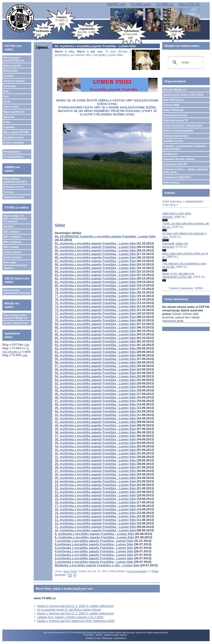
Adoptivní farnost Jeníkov (179, 159)
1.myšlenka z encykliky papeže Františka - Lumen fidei (94, 562)
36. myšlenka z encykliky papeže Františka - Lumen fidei (95, 439)
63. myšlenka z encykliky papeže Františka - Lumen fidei (95, 345)
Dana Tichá (70, 571)
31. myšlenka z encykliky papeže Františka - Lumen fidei (95, 457)
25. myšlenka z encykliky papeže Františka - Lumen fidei (95, 478)
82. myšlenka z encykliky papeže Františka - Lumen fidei (95, 278)
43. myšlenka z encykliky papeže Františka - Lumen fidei (95, 415)
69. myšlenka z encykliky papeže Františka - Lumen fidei (95, 324)
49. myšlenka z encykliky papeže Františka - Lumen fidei (95, 394)
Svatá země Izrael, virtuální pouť (183, 125)
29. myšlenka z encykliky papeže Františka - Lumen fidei (95, 464)
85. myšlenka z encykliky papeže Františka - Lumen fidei (95, 268)
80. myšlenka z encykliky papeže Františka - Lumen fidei (95, 285)
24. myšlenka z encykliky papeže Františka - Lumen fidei (95, 481)
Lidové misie (11, 107)
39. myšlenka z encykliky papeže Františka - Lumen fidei (95, 429)
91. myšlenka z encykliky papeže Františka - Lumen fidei (95, 247)
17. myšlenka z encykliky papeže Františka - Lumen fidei (95, 506)
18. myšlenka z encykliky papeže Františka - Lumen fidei (95, 502)
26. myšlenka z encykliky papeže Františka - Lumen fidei (95, 474)
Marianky (9, 117)
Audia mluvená (12, 257)
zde (27, 345)
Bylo (6, 91)
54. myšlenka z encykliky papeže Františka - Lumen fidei (95, 376)
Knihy (7, 122)
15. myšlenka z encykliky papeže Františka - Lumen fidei (95, 513)
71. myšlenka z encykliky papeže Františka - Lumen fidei (95, 317)
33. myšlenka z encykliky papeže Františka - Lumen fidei (95, 450)
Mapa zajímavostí (14, 112)
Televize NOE (171, 105)
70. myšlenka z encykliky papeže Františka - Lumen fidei (95, 320)
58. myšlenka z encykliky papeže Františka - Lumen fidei (95, 362)
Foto (6, 96)
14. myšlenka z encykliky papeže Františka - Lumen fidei (95, 516)
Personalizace (12, 152)
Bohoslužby (11, 71)
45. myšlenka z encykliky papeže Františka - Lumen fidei (95, 408)
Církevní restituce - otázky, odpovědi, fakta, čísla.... (186, 171)
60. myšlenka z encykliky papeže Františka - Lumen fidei (95, 355)
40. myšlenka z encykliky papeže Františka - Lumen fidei (95, 425)
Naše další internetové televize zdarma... (15, 265)
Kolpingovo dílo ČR (175, 164)
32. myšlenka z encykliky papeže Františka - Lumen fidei (95, 453)
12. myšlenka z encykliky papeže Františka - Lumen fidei (95, 523)
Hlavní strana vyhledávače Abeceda (17, 292)
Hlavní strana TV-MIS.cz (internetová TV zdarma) (15, 219)
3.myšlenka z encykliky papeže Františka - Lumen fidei (94, 555)
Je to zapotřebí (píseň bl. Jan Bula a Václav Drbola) (69, 610)
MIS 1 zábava (11, 232)
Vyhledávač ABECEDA (177, 177)
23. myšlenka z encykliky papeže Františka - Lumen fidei (95, 485)
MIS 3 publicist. (13, 242)
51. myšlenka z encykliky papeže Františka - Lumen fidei (95, 387)
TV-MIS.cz (165, 4)
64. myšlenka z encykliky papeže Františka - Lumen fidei (95, 341)
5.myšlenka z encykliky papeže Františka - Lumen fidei (94, 548)
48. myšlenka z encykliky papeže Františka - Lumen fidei (95, 397)
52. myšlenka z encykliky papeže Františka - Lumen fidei (95, 383)
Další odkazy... (172, 182)
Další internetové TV (176, 120)
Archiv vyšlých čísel (16, 323)
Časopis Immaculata (176, 136)
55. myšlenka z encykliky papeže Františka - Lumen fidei (95, 373)
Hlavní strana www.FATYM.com (14, 59)
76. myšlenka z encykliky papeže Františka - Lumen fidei (95, 299)
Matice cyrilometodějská (178, 131)
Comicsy (9, 192)
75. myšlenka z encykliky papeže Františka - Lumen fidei (95, 303)
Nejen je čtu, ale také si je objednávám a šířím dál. (178, 275)
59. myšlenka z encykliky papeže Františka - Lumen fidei (95, 359)
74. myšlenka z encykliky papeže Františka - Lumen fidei (95, 306)
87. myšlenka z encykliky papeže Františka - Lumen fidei (95, 261)
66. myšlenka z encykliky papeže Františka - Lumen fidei (95, 334)
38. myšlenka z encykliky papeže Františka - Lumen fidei (95, 432)
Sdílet (60, 225)
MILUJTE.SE (189, 4)
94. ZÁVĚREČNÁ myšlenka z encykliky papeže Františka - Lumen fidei (105, 236)
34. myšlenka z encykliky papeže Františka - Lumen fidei (95, 446)
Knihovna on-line (14, 187)
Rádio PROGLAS (173, 110)
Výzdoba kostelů (13, 137)
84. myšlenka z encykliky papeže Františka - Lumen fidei (95, 271)
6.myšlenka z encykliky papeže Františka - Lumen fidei (94, 544)
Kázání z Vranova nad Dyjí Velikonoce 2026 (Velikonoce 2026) (76, 621)
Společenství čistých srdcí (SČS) (183, 95)
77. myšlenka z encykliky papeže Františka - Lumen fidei (95, 296)
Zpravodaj (9, 86)
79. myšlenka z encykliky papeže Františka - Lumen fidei (95, 289)
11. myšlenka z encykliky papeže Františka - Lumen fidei (95, 527)
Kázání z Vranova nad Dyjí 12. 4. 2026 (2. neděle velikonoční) (76, 613)
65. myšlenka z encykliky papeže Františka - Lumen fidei (95, 338)
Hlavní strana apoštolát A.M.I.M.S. (15, 180)
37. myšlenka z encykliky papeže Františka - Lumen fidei (95, 436)
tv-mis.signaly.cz (16, 350)
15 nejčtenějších (13, 157)
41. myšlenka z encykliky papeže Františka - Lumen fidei (95, 422)
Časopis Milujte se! (175, 90)
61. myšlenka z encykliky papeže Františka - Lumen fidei (95, 352)
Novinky (8, 226)
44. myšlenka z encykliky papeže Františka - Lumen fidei (95, 411)
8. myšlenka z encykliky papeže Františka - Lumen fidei (94, 537)
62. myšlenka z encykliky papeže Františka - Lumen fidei (95, 348)
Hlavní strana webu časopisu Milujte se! (16, 317)
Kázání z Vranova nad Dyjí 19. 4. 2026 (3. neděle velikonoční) (76, 606)
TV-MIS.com (140, 4)
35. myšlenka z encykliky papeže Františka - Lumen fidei (95, 443)
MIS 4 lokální (11, 247)
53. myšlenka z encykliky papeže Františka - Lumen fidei (95, 380)
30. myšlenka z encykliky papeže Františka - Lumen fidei (95, 460)
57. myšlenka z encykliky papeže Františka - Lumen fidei (95, 366)
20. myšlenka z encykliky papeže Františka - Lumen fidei (95, 495)
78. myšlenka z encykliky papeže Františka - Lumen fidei (95, 292)
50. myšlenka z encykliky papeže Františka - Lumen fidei (95, 390)
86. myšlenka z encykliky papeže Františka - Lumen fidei (95, 264)
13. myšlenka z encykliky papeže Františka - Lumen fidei (95, 520)
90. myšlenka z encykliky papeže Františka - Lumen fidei (95, 250)
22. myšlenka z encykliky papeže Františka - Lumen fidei (95, 488)
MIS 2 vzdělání (12, 237)
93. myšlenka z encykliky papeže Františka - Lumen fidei (95, 243)
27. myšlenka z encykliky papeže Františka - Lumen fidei (95, 471)
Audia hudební (12, 252)
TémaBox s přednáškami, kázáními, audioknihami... (185, 147)
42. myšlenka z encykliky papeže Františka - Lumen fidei (95, 418)
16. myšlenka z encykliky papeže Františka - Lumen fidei (95, 509)
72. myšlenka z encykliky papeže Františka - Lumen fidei (95, 313)
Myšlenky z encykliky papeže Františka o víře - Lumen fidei (97, 565)
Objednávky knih (14, 197)
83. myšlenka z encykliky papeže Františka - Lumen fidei (95, 275)
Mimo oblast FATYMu (16, 132)
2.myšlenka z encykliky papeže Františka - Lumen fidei (94, 558)
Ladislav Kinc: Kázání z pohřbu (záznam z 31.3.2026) (70, 617)
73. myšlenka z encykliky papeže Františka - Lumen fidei (95, 310)
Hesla (7, 101)
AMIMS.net (116, 4)
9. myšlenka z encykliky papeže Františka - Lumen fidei (94, 534)
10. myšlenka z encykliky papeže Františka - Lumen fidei (95, 530)
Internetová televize (175, 115)
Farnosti (8, 76)
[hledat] (185, 63)
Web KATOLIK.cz (174, 100)
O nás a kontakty (14, 143)
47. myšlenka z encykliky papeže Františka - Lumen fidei (95, 401)
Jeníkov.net (170, 154)
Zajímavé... (10, 127)
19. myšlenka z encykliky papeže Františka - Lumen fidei (95, 499)
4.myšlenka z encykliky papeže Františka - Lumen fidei (94, 551)
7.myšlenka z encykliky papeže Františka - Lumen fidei (94, 541)
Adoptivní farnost (14, 81)
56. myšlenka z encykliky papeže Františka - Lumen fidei (95, 369)
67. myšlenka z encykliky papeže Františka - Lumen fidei (95, 331)
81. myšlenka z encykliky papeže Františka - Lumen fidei (95, 282)
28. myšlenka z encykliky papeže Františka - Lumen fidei (95, 467)
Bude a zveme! (12, 66)
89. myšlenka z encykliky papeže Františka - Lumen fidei (95, 254)
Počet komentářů (137, 571)
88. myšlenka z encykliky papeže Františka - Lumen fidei (95, 257)
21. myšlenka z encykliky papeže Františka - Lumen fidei (95, 492)
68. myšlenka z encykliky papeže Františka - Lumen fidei (95, 327)
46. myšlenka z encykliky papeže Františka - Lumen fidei (95, 404)
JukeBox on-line (173, 141)
